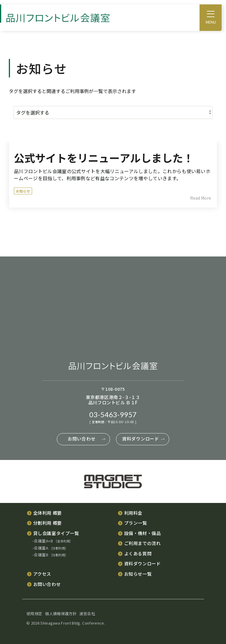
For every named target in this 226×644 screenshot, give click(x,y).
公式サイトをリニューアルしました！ (104, 158)
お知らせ (23, 191)
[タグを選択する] (113, 112)
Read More (201, 198)
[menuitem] (44, 513)
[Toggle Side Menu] (211, 14)
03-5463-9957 (113, 414)
